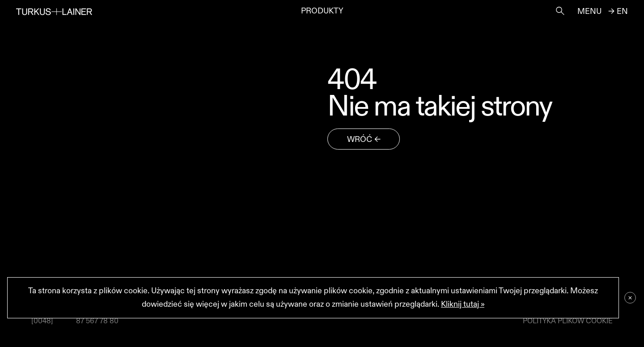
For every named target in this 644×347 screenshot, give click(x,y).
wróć (360, 139)
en (622, 12)
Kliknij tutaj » (463, 304)
